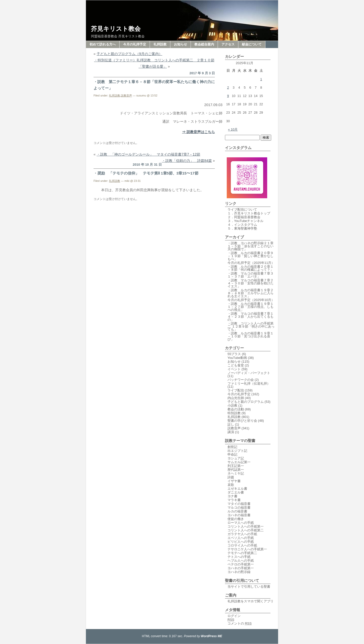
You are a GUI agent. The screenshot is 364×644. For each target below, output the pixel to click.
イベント (234, 369)
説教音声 (126, 95)
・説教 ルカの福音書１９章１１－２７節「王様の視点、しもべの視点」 (251, 307)
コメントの (240, 623)
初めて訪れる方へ (103, 44)
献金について (252, 44)
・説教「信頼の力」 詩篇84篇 (187, 161)
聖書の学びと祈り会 (242, 421)
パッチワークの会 (241, 380)
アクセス (228, 44)
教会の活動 (236, 409)
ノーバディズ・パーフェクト (249, 373)
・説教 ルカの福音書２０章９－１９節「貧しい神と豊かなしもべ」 (251, 256)
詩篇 (231, 477)
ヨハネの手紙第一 (241, 568)
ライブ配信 (236, 390)
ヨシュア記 (236, 458)
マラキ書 (234, 500)
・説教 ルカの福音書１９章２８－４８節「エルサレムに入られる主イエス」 (251, 293)
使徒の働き (236, 519)
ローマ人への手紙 (241, 523)
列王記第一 (236, 466)
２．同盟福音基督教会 (244, 217)
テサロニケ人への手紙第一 (247, 549)
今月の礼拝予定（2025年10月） (251, 300)
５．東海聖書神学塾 (242, 228)
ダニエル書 (236, 492)
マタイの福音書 (239, 504)
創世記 (232, 447)
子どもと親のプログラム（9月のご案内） (129, 54)
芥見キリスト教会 (116, 29)
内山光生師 (236, 398)
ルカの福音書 (237, 511)
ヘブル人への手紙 (241, 561)
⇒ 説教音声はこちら (198, 132)
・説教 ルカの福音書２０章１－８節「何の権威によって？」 (251, 268)
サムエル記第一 (239, 462)
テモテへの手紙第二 (242, 553)
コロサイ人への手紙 (242, 545)
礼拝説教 (160, 44)
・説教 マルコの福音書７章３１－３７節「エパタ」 (251, 275)
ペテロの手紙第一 (241, 564)
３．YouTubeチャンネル (245, 221)
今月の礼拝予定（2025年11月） (251, 263)
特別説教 (234, 413)
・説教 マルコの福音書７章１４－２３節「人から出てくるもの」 (251, 317)
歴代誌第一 (236, 470)
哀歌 (231, 485)
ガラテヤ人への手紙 (242, 534)
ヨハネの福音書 (239, 515)
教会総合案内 (204, 44)
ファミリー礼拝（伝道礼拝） (249, 383)
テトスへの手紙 (239, 557)
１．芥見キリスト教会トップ (249, 213)
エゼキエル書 (237, 489)
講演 (231, 432)
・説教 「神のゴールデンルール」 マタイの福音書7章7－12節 (148, 154)
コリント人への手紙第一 (246, 526)
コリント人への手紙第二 (246, 530)
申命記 (232, 454)
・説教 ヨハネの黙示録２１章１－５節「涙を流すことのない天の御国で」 (251, 246)
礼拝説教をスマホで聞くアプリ (251, 601)
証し (231, 424)
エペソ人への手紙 (241, 538)
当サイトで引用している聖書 (249, 587)
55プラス (234, 354)
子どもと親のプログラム (246, 402)
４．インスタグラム (242, 225)
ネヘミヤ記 (236, 473)
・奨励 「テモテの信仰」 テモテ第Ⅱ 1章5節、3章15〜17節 (146, 173)
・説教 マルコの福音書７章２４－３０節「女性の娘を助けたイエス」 (251, 283)
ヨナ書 (232, 496)
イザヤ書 (234, 481)
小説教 (232, 405)
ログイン (234, 616)
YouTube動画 (237, 358)
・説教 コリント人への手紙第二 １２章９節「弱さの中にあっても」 (251, 326)
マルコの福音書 (239, 507)
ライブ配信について (242, 209)
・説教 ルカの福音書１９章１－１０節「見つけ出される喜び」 (251, 336)
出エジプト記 (237, 451)
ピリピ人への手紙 (241, 542)
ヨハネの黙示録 (239, 572)
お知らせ (180, 44)
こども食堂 (236, 365)
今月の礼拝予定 (135, 44)
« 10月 (233, 129)
